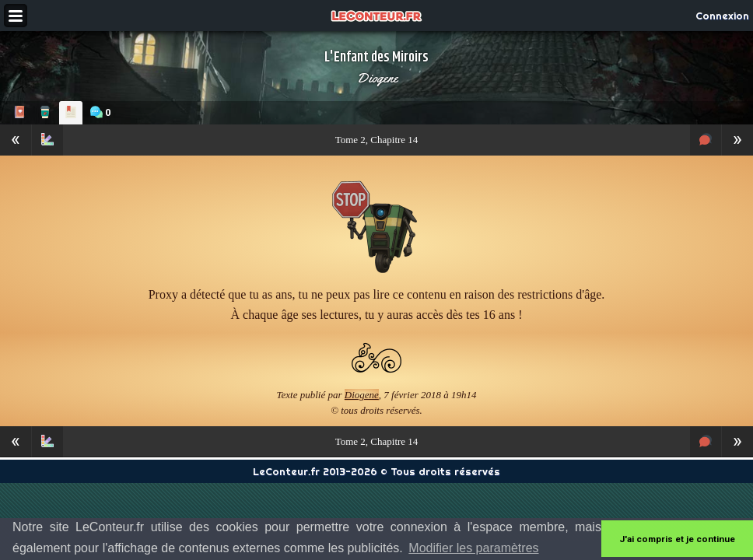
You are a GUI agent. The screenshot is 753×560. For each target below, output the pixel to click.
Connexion (722, 16)
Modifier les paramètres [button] (473, 548)
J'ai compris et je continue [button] (677, 539)
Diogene (377, 78)
